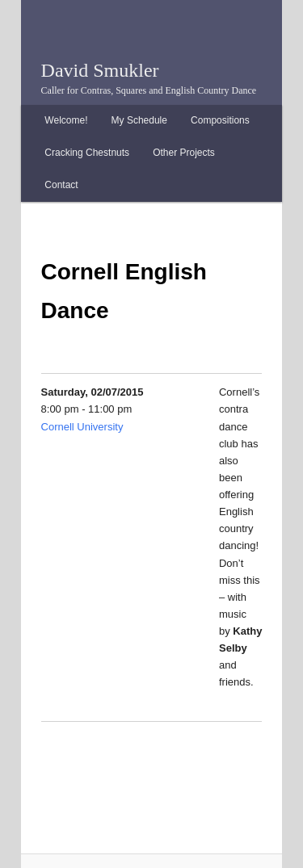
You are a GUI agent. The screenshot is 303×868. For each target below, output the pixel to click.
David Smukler (100, 70)
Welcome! (66, 120)
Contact (61, 185)
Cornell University (82, 427)
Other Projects (184, 153)
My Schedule (139, 120)
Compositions (220, 120)
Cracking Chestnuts (87, 153)
